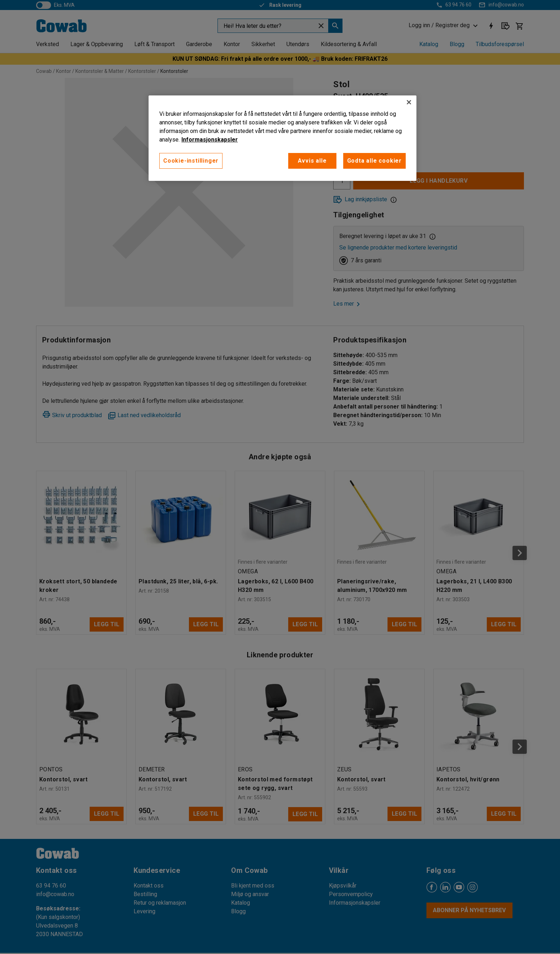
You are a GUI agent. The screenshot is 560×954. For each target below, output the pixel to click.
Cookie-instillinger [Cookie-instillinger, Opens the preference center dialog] (191, 161)
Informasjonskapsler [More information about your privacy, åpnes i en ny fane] (210, 140)
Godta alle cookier (374, 161)
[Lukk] (409, 102)
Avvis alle (312, 161)
